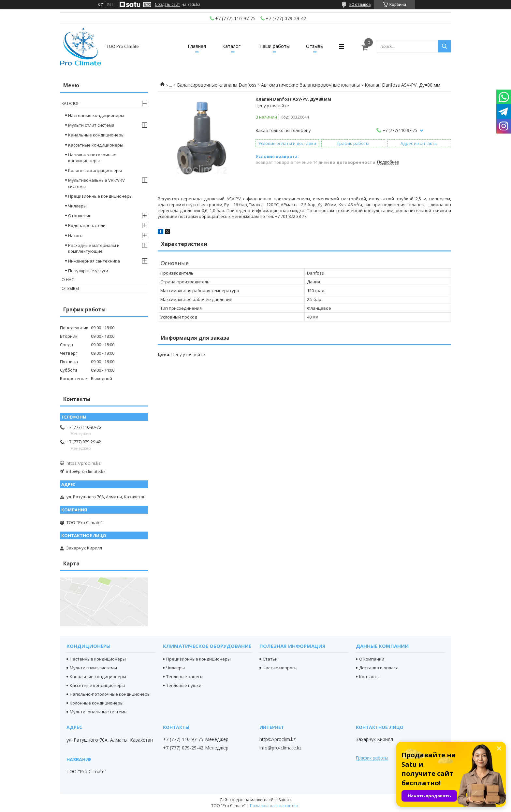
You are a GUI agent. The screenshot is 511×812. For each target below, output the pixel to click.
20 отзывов (360, 4)
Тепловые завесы (185, 677)
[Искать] (445, 46)
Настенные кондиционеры (96, 115)
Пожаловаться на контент (275, 806)
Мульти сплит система (91, 125)
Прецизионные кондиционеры (100, 196)
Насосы (76, 235)
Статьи (270, 659)
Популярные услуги (88, 271)
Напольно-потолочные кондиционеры (92, 158)
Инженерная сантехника (94, 261)
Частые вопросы (280, 668)
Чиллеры (77, 206)
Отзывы (315, 46)
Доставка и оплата (379, 668)
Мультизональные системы (99, 712)
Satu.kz (285, 800)
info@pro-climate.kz (86, 471)
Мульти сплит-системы (93, 668)
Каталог (231, 46)
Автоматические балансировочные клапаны (310, 85)
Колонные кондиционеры (95, 170)
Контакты (369, 677)
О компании (372, 659)
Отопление (80, 216)
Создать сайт (167, 5)
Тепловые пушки (184, 685)
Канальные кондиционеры (96, 135)
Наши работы (275, 46)
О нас (68, 280)
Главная (197, 46)
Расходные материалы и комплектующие (94, 248)
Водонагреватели (87, 225)
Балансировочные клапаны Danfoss (217, 85)
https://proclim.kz (84, 463)
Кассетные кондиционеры (96, 145)
